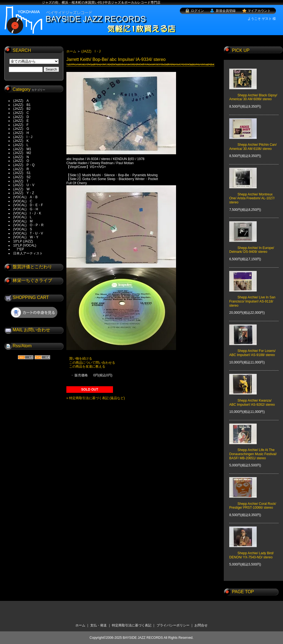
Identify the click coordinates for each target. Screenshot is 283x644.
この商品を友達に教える (87, 366)
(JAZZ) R (21, 169)
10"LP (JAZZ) (23, 241)
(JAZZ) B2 (22, 109)
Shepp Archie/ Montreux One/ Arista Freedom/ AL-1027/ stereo (252, 194)
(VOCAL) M (23, 221)
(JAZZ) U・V (24, 185)
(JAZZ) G (21, 129)
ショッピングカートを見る (34, 312)
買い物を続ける (81, 359)
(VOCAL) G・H (26, 209)
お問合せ (201, 625)
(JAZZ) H (21, 133)
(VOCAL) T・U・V (28, 233)
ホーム (71, 51)
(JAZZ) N (21, 157)
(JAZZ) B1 (22, 105)
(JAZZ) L (21, 145)
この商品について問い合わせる (92, 363)
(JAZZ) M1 (22, 149)
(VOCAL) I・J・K (27, 213)
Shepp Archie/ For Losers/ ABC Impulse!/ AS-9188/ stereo (252, 349)
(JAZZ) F (21, 125)
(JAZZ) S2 (22, 177)
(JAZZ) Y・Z (24, 193)
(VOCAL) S (23, 229)
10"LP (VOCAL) (25, 245)
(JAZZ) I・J (24, 137)
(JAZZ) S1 (22, 173)
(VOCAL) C (23, 201)
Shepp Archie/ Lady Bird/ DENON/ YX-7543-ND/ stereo (251, 551)
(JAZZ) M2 (22, 153)
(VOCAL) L (22, 217)
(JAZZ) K (21, 141)
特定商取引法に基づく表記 (132, 625)
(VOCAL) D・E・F (28, 205)
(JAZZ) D (21, 117)
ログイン (197, 11)
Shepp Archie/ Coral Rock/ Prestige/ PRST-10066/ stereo (253, 502)
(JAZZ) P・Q (24, 165)
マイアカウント (259, 11)
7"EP (19, 249)
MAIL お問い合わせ (31, 330)
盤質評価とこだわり (32, 267)
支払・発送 (98, 625)
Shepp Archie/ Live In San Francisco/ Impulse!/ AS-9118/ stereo (252, 297)
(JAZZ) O (21, 161)
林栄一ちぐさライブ (32, 280)
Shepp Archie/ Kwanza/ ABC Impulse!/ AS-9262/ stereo (252, 399)
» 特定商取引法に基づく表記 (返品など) (96, 398)
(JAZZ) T (21, 181)
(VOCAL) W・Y (26, 237)
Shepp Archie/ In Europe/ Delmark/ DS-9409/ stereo (252, 246)
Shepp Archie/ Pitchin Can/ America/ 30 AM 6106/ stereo (253, 143)
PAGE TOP (243, 592)
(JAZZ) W (21, 189)
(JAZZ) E (21, 121)
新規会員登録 (226, 11)
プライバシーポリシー (173, 625)
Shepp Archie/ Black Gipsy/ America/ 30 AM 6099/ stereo (253, 93)
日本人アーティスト (28, 253)
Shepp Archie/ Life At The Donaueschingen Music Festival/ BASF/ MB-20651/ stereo (253, 450)
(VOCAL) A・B (25, 197)
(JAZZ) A (21, 101)
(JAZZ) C (21, 113)
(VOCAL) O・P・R (28, 225)
